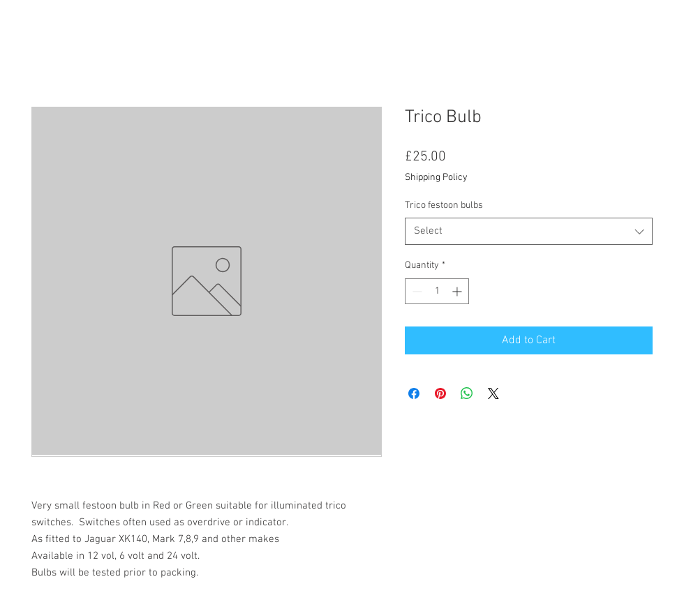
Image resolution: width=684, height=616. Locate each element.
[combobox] (529, 231)
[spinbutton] (437, 291)
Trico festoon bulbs (444, 205)
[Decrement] (416, 291)
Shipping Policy (436, 178)
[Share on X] (493, 393)
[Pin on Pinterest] (440, 393)
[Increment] (458, 291)
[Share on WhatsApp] (467, 393)
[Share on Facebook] (414, 393)
